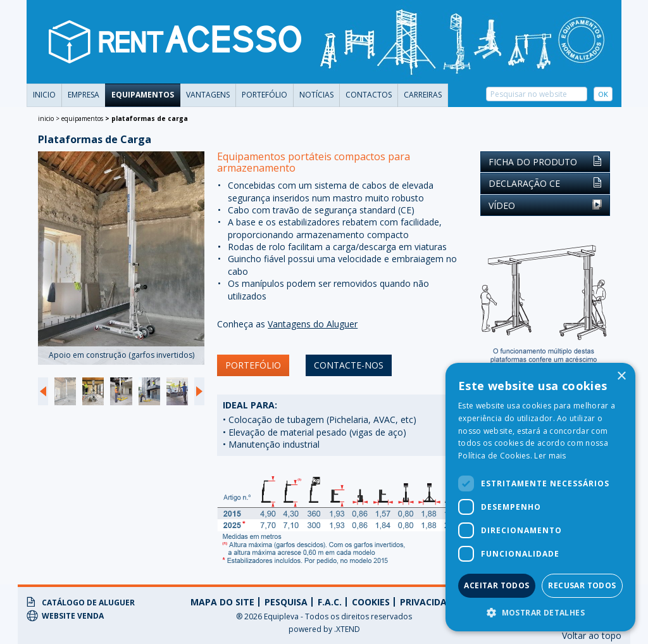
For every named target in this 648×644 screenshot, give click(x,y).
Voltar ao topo (592, 635)
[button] (540, 612)
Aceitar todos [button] (496, 585)
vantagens (208, 95)
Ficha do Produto (545, 162)
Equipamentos (143, 95)
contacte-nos (349, 365)
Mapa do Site (222, 602)
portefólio (265, 95)
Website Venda (65, 616)
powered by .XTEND (324, 629)
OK (603, 94)
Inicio (44, 95)
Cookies (371, 602)
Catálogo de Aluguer (81, 602)
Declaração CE (545, 183)
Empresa (84, 95)
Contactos (369, 95)
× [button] (621, 376)
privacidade (429, 602)
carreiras (423, 95)
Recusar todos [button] (582, 585)
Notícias (316, 95)
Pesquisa (286, 602)
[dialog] (540, 497)
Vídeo (545, 205)
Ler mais (550, 456)
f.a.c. (330, 602)
